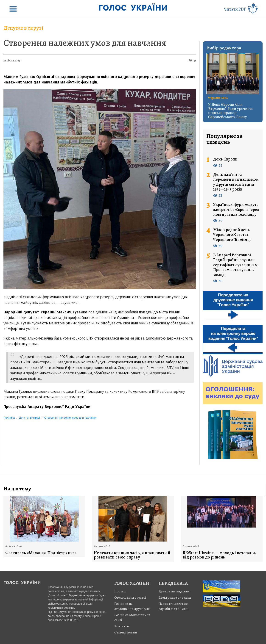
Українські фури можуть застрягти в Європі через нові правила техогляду (236, 210)
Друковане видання (174, 591)
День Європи (225, 159)
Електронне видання (175, 597)
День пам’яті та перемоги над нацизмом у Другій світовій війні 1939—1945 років (236, 182)
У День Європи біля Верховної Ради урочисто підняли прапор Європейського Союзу (231, 111)
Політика (9, 418)
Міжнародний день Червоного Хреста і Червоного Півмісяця (232, 235)
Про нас (120, 591)
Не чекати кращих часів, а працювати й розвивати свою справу (132, 555)
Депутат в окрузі (23, 28)
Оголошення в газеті (130, 597)
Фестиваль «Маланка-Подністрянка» (41, 553)
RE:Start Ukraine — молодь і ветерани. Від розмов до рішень (219, 555)
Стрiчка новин (126, 632)
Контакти (122, 626)
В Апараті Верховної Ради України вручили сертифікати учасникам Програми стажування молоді (235, 265)
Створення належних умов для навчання (85, 43)
